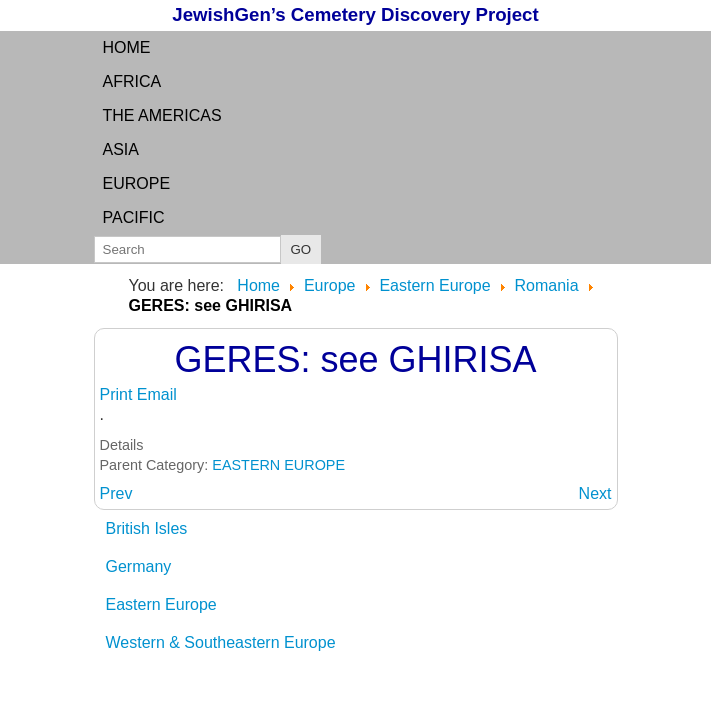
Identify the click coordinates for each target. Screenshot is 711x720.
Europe (137, 183)
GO (301, 249)
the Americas (162, 115)
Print (118, 394)
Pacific (134, 217)
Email (157, 394)
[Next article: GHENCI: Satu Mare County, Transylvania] (595, 493)
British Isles (147, 528)
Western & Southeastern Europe (221, 642)
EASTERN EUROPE (278, 465)
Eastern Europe (161, 604)
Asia (121, 149)
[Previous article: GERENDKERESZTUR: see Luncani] (116, 493)
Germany (139, 566)
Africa (132, 81)
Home (127, 47)
